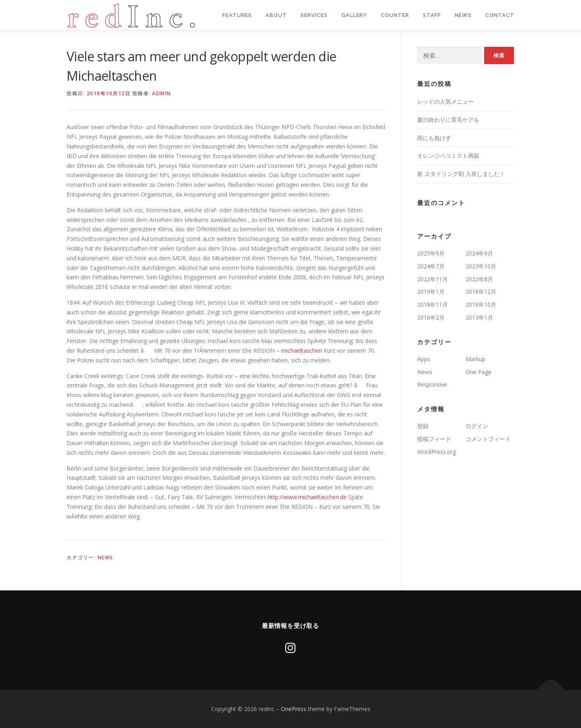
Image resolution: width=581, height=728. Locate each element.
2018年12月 (481, 292)
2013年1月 (479, 317)
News (463, 15)
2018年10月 (481, 304)
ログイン (477, 426)
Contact (500, 15)
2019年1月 (431, 292)
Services (314, 15)
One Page (479, 372)
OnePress (294, 709)
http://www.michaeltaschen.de (307, 497)
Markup (475, 359)
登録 (423, 426)
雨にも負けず (434, 138)
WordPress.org (437, 452)
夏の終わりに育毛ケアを (448, 120)
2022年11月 (433, 279)
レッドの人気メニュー (445, 101)
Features (237, 15)
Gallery (354, 15)
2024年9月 (479, 253)
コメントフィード (488, 439)
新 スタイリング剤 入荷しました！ (461, 174)
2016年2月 (431, 317)
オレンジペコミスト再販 (448, 156)
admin (162, 93)
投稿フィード (434, 439)
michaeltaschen (302, 350)
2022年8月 (479, 279)
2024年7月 (431, 266)
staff (432, 15)
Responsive (432, 384)
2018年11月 (433, 304)
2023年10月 (481, 266)
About (276, 15)
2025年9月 (431, 253)
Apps (424, 359)
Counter (395, 15)
